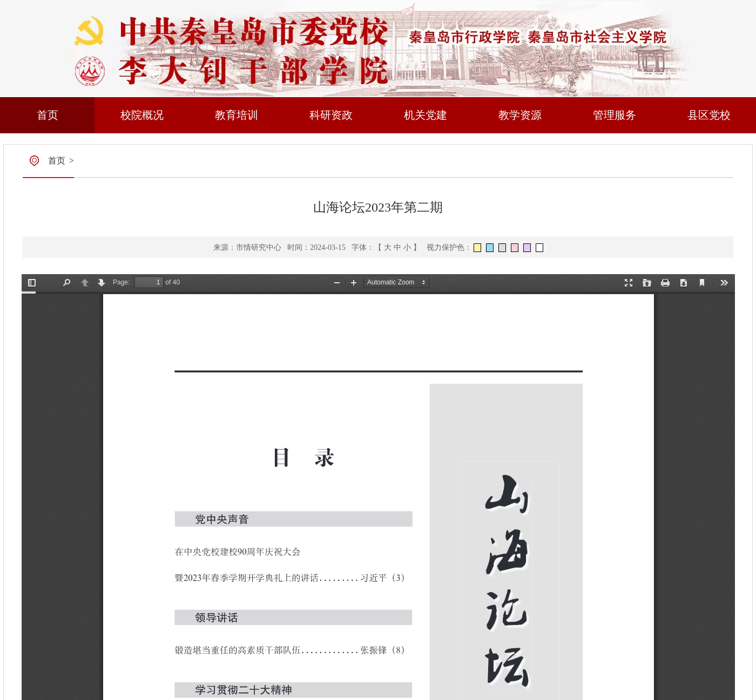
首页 (48, 115)
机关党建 (426, 115)
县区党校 (709, 115)
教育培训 (237, 115)
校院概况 (142, 115)
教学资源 (520, 115)
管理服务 (615, 115)
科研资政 (331, 115)
